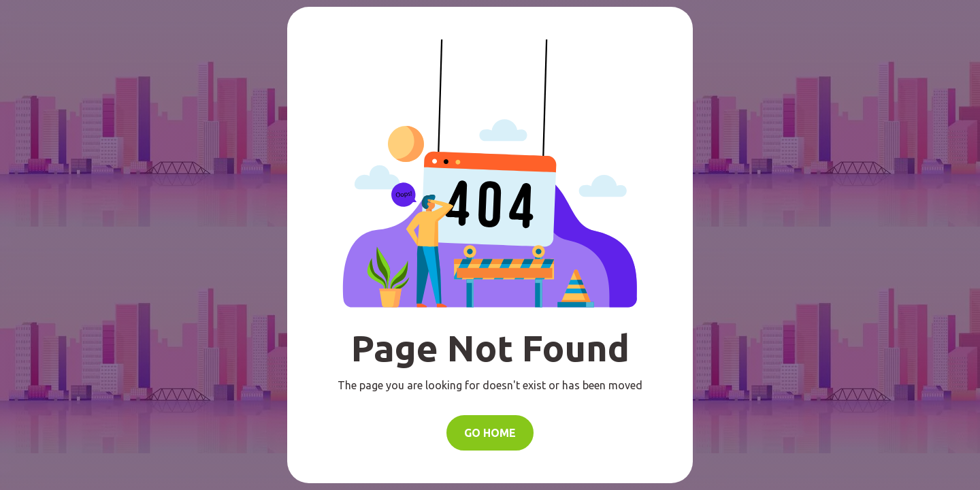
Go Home (490, 433)
